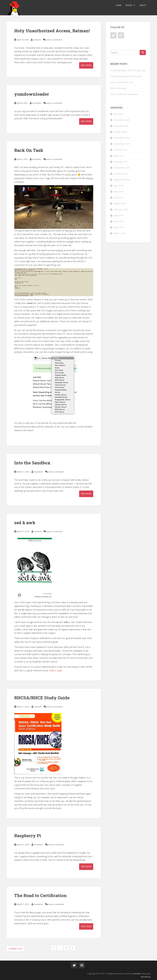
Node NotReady (118, 88)
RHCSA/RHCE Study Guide (42, 698)
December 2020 (122, 120)
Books (129, 5)
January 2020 (120, 132)
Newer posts (16, 949)
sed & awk (25, 523)
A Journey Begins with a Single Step (128, 70)
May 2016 (119, 192)
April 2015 (119, 227)
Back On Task (29, 150)
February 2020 (121, 126)
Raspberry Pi (28, 836)
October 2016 (121, 174)
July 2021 (118, 114)
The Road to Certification (40, 895)
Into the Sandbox (32, 463)
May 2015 (119, 221)
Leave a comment (54, 40)
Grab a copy (55, 670)
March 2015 (120, 233)
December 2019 (122, 138)
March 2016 (120, 203)
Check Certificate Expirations (124, 94)
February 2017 (121, 162)
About (143, 5)
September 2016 (122, 180)
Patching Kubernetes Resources (126, 76)
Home (119, 5)
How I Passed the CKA (122, 82)
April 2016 (119, 198)
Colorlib (136, 974)
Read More (86, 65)
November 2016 (122, 168)
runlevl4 (37, 40)
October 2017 (121, 150)
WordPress (146, 977)
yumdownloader (32, 94)
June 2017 (119, 156)
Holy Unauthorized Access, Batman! (52, 31)
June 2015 (119, 215)
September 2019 (122, 144)
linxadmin (37, 103)
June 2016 (119, 186)
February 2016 (121, 209)
